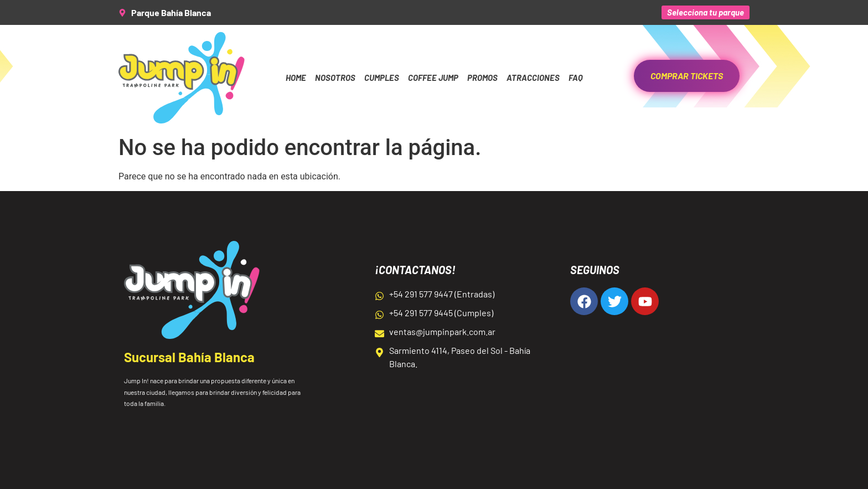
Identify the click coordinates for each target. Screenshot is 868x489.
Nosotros (335, 78)
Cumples (382, 78)
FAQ (576, 78)
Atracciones (533, 78)
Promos (482, 78)
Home (296, 78)
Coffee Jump (433, 78)
